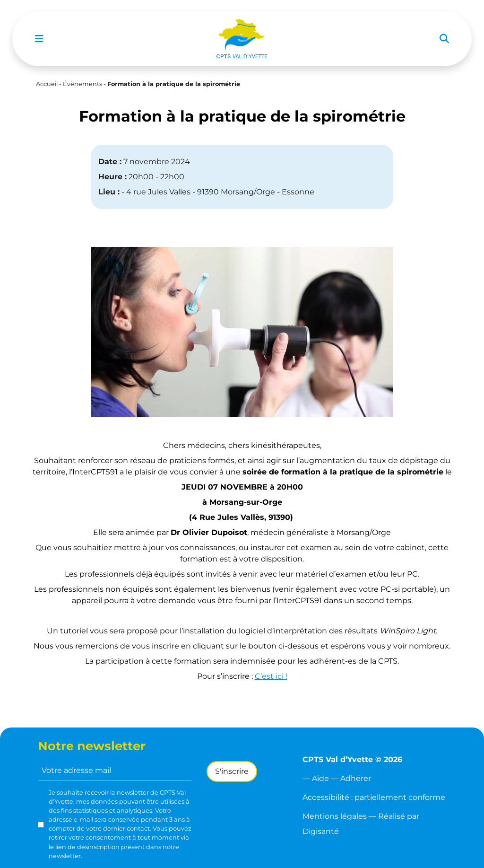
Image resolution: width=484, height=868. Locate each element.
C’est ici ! (271, 676)
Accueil (47, 84)
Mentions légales (335, 816)
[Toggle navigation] (39, 39)
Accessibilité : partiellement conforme (374, 797)
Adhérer (356, 778)
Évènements (82, 84)
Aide (320, 778)
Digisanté (321, 831)
